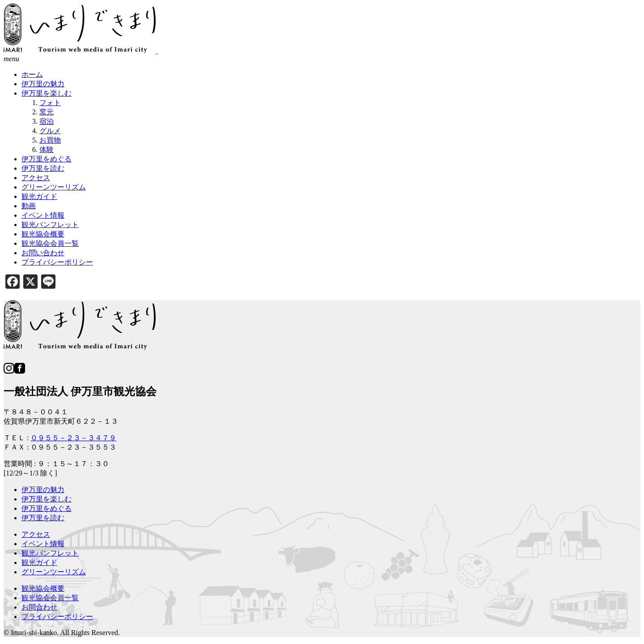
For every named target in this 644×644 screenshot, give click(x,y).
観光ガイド (39, 562)
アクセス (36, 534)
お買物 (50, 140)
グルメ (50, 131)
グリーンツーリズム (54, 572)
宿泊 (47, 121)
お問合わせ (39, 607)
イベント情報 (43, 544)
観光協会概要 (43, 588)
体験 (47, 149)
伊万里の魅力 (43, 490)
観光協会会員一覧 (50, 598)
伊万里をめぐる (47, 508)
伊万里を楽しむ (47, 499)
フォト (50, 103)
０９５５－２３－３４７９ (73, 438)
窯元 (47, 112)
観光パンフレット (50, 553)
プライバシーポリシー (57, 617)
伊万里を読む (43, 518)
